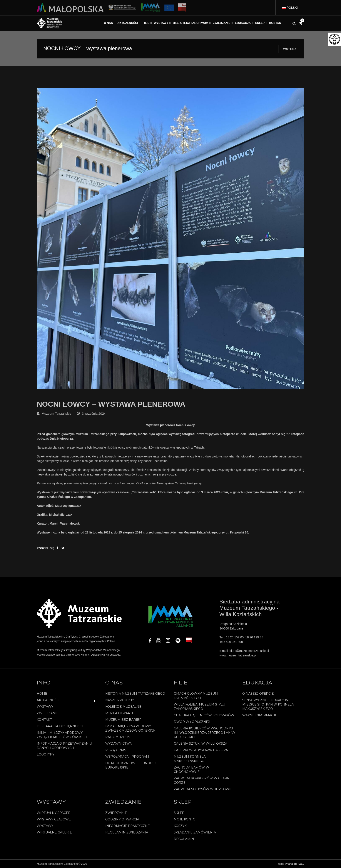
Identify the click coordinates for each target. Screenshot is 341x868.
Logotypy (46, 754)
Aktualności (48, 700)
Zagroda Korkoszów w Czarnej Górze (204, 780)
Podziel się (46, 548)
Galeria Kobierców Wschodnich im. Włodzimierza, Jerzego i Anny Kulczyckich (205, 733)
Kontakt (44, 720)
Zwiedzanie (48, 713)
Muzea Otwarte (120, 713)
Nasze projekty (120, 700)
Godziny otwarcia (122, 819)
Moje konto (185, 819)
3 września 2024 (94, 413)
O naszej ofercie (258, 694)
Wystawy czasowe (54, 819)
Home (42, 694)
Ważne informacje (260, 715)
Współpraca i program (127, 757)
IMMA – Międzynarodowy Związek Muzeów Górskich (62, 735)
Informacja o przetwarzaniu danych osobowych (64, 746)
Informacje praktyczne (128, 826)
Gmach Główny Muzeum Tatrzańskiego (196, 696)
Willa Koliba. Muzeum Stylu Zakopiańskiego (199, 707)
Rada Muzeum (118, 737)
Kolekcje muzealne (123, 707)
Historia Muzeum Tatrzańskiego (135, 694)
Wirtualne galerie (54, 832)
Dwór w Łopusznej (192, 722)
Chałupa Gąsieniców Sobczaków (204, 715)
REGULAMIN (184, 839)
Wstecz (290, 49)
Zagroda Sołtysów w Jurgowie (203, 789)
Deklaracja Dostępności (60, 726)
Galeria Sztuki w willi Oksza (201, 744)
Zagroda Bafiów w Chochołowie (191, 770)
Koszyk (180, 826)
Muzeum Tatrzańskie (56, 413)
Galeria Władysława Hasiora (201, 750)
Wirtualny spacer (54, 813)
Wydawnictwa (119, 744)
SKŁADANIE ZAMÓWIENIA (195, 832)
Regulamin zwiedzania (127, 832)
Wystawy (45, 707)
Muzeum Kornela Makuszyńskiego (190, 759)
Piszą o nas (116, 750)
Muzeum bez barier (123, 720)
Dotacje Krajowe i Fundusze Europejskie (132, 765)
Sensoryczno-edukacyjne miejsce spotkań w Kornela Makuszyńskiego (268, 704)
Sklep (179, 813)
